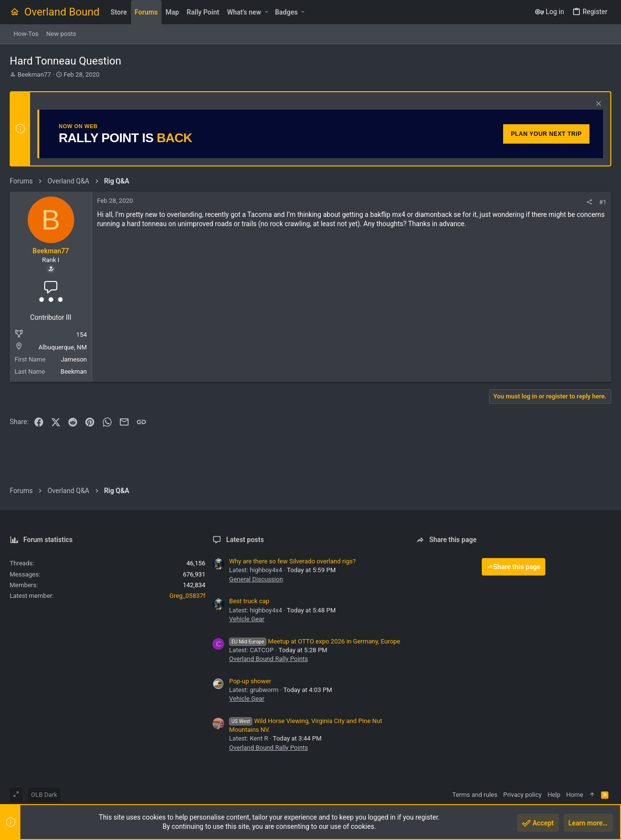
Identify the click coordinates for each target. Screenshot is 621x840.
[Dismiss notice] (597, 105)
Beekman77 (34, 74)
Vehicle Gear (247, 619)
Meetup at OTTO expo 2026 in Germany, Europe (315, 641)
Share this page (514, 567)
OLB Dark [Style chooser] (44, 795)
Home (575, 795)
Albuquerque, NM (63, 347)
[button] (266, 12)
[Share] (589, 202)
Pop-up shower (250, 681)
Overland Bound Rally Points (268, 659)
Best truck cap (249, 601)
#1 (603, 202)
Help (554, 795)
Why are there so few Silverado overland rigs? (292, 561)
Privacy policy (522, 795)
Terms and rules (475, 795)
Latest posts (245, 540)
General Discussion (256, 579)
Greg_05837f (187, 596)
